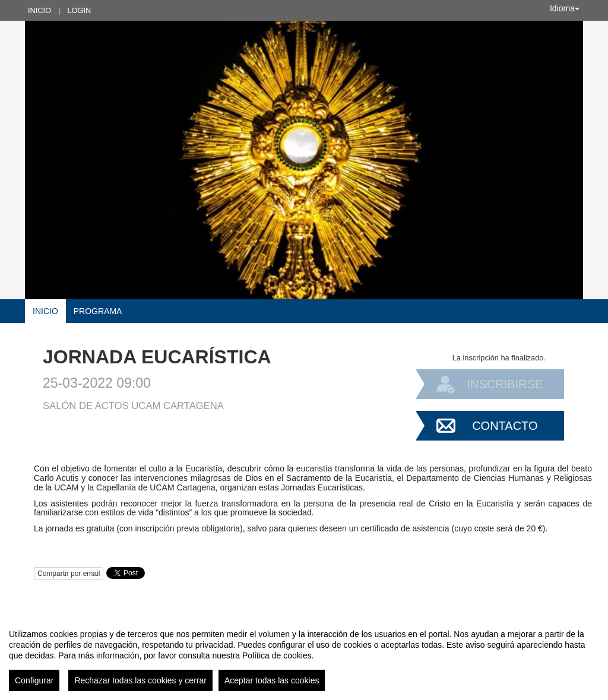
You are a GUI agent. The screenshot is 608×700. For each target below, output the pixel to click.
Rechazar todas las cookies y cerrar (140, 680)
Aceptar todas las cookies (272, 680)
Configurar (34, 680)
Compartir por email (69, 574)
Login (79, 10)
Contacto (505, 426)
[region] (304, 655)
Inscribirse (505, 384)
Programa (98, 311)
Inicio (39, 10)
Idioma (565, 8)
